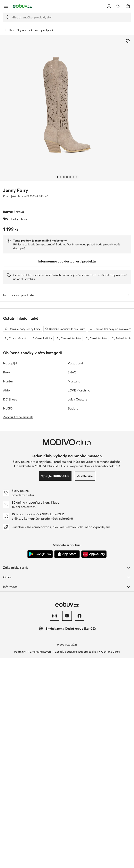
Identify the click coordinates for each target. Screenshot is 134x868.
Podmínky (20, 834)
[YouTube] (67, 798)
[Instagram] (54, 798)
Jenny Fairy (16, 190)
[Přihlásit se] (109, 6)
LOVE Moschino (79, 573)
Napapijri (10, 546)
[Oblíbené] (118, 6)
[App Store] (67, 736)
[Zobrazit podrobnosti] (129, 295)
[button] (67, 108)
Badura (73, 591)
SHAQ (72, 555)
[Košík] (128, 6)
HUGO (8, 591)
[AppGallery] (94, 736)
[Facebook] (80, 798)
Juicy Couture (78, 582)
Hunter (8, 564)
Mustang (74, 564)
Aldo (6, 573)
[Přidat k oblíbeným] (128, 41)
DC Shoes (10, 582)
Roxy (6, 555)
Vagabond (75, 546)
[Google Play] (40, 736)
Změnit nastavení (41, 834)
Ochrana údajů (111, 834)
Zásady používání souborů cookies (76, 834)
